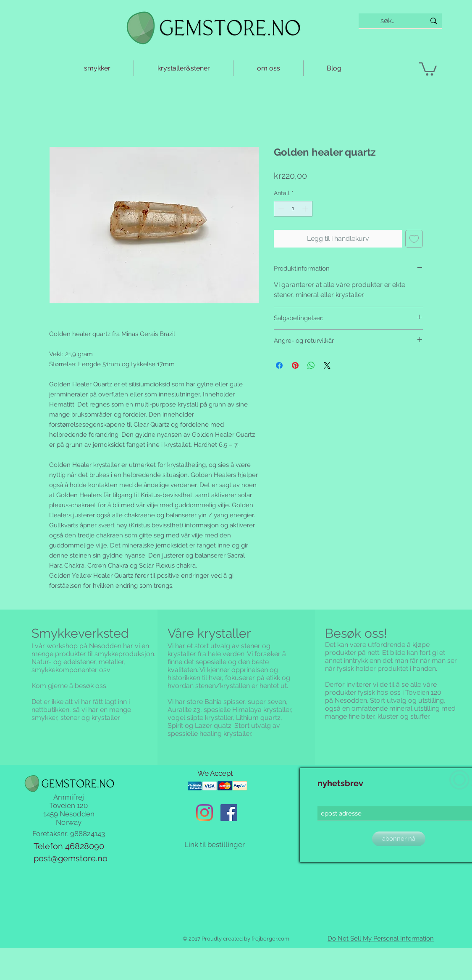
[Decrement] (280, 209)
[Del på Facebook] (279, 365)
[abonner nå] (399, 839)
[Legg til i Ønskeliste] (414, 239)
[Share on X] (327, 365)
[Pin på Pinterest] (295, 365)
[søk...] (388, 21)
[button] (428, 68)
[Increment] (306, 209)
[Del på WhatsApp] (311, 365)
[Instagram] (205, 813)
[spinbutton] (293, 209)
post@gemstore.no (71, 858)
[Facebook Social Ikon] (229, 813)
